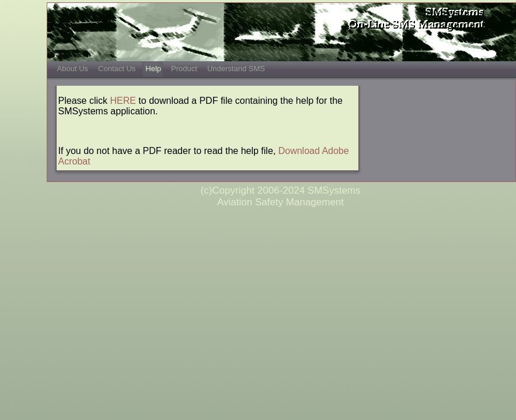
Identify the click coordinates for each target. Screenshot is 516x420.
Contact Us (117, 69)
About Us (73, 69)
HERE (123, 101)
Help (153, 69)
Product (184, 69)
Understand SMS (236, 69)
